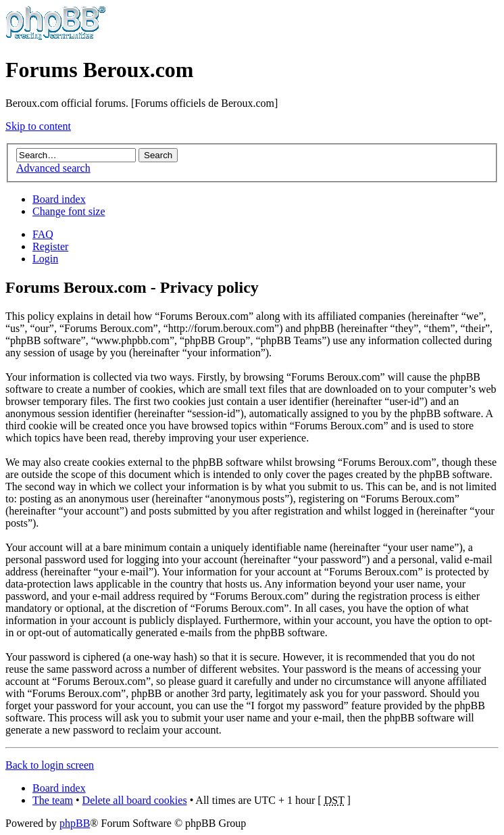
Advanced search (53, 168)
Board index (59, 199)
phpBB (75, 823)
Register (50, 246)
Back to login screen (50, 765)
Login (45, 259)
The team (53, 800)
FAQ (43, 234)
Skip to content (38, 126)
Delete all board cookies (135, 800)
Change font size (69, 211)
